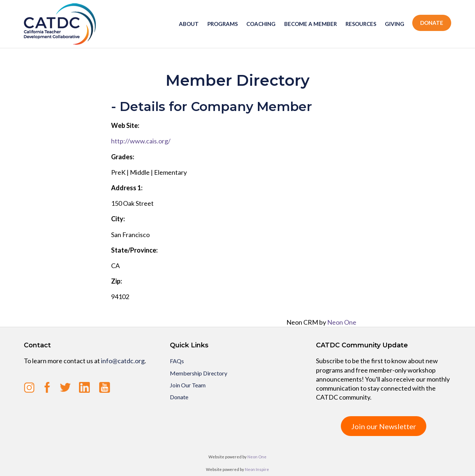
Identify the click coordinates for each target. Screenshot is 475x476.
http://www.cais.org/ (141, 141)
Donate (432, 23)
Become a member (311, 24)
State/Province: (134, 250)
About (189, 24)
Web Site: (125, 125)
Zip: (116, 281)
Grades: (123, 157)
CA (115, 266)
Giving (395, 24)
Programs (223, 24)
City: (118, 219)
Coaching (261, 24)
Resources (361, 24)
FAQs (177, 361)
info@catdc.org (123, 361)
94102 (120, 297)
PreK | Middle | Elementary (149, 172)
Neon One (342, 322)
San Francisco (130, 235)
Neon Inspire (257, 469)
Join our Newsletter (384, 426)
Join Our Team (188, 385)
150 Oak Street (132, 203)
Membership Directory (199, 373)
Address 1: (127, 188)
